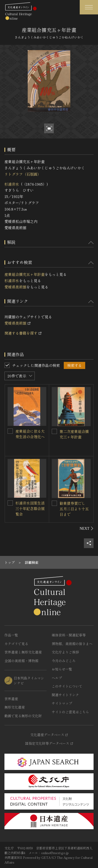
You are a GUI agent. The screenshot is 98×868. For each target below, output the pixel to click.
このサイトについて (67, 686)
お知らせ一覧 (62, 669)
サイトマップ (62, 703)
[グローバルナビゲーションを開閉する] (89, 7)
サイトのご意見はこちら (70, 712)
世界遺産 (11, 699)
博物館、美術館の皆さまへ (72, 644)
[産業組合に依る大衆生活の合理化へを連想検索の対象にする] (10, 431)
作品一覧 (11, 635)
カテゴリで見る (16, 644)
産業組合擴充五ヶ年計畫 (25, 274)
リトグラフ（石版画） (23, 174)
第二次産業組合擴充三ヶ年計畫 (74, 434)
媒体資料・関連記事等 (69, 635)
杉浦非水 (12, 184)
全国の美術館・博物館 (21, 661)
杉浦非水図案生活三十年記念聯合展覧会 (30, 508)
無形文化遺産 (15, 707)
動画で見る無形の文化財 (23, 716)
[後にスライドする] (87, 528)
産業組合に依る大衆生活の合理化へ (30, 434)
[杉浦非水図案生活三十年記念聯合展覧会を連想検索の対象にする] (10, 503)
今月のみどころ (64, 661)
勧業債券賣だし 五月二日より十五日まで (74, 509)
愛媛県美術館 (15, 287)
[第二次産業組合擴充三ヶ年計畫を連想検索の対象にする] (54, 431)
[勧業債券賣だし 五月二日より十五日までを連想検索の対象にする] (54, 503)
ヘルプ (57, 678)
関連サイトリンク (65, 695)
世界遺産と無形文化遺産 (23, 652)
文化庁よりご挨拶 (65, 652)
